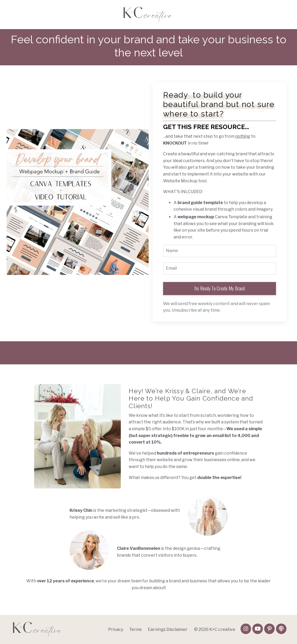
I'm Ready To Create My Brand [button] (220, 288)
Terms (136, 629)
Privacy (116, 629)
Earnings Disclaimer (168, 629)
